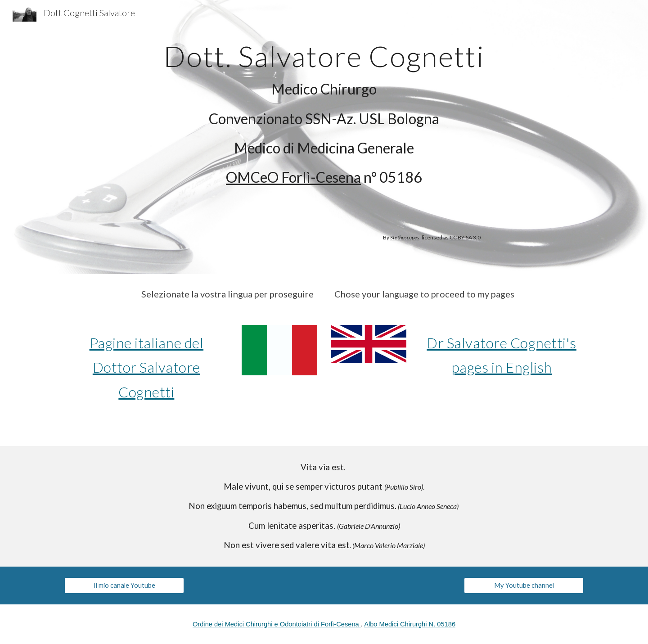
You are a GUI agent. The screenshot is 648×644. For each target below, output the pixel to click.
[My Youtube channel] (524, 585)
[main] (324, 111)
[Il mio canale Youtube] (124, 585)
